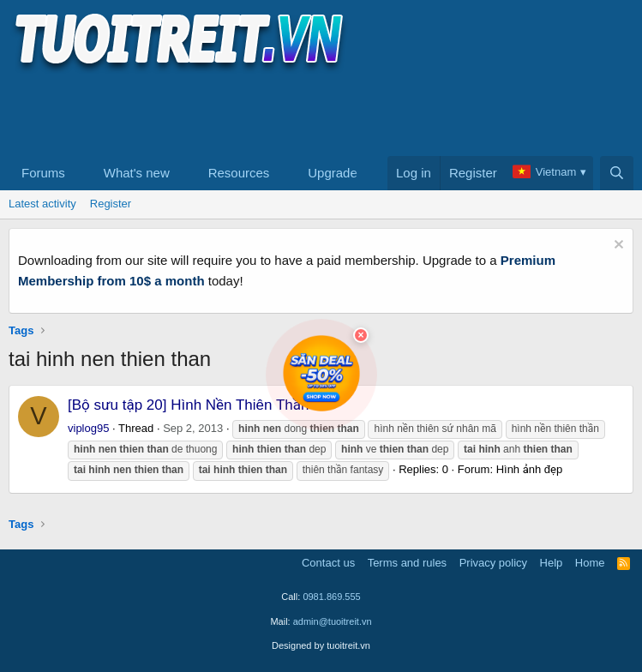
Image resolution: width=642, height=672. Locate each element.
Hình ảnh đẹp (530, 469)
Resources (239, 173)
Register (111, 204)
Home (590, 563)
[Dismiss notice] (617, 246)
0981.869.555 (331, 597)
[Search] (617, 173)
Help (552, 563)
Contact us (328, 563)
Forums (43, 173)
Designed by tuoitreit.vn (321, 645)
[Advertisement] (321, 112)
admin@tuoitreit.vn (333, 621)
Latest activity (42, 204)
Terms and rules (407, 563)
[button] (79, 173)
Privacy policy (493, 563)
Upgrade (333, 173)
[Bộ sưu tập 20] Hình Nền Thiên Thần (188, 405)
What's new (137, 173)
